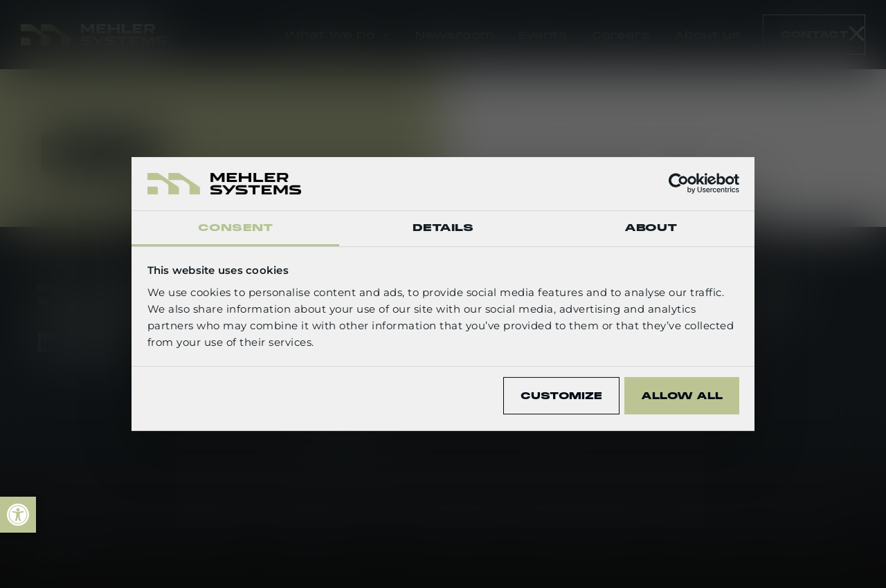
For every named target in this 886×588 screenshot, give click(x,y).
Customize (561, 396)
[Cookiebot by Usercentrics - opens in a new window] (679, 183)
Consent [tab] (235, 228)
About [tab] (651, 228)
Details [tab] (443, 228)
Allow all (682, 396)
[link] (18, 515)
